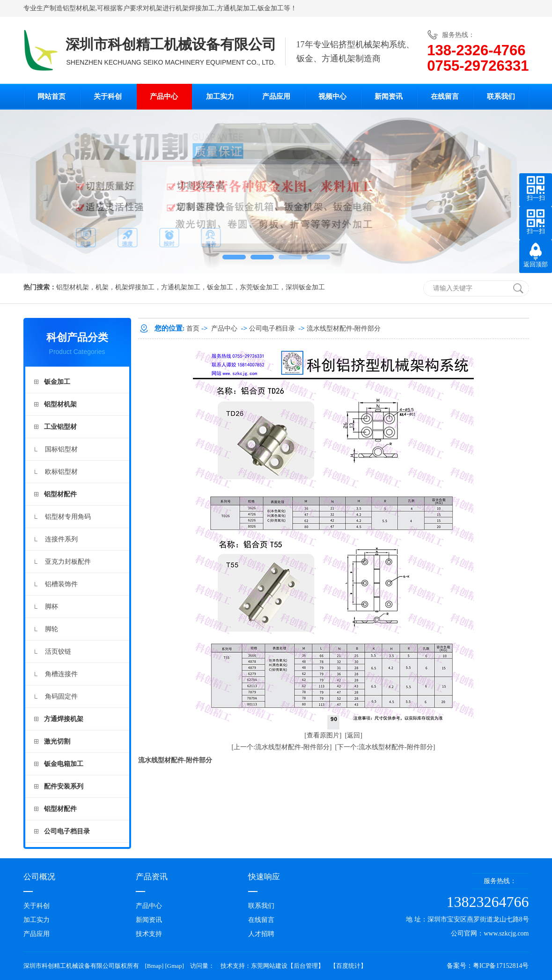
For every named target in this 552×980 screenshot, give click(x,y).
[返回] (354, 735)
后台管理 (306, 966)
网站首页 (52, 96)
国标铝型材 (61, 449)
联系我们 (501, 96)
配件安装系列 (64, 786)
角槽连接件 (61, 674)
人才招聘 (261, 934)
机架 (156, 8)
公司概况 (39, 877)
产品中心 (164, 96)
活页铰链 (58, 652)
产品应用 (276, 96)
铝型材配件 (60, 494)
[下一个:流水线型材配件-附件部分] (385, 747)
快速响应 (264, 877)
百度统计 (348, 966)
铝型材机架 (79, 8)
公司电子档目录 (67, 831)
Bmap (154, 966)
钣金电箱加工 (64, 764)
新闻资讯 (389, 96)
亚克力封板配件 (68, 562)
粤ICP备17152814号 (501, 966)
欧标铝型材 (61, 472)
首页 (193, 328)
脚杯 (52, 607)
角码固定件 (61, 696)
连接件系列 (61, 539)
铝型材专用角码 (68, 517)
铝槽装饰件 (61, 584)
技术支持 (149, 934)
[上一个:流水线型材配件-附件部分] (282, 747)
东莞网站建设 (269, 966)
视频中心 (332, 96)
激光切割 (57, 741)
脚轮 (52, 629)
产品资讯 (152, 877)
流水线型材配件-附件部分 (344, 328)
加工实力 (220, 96)
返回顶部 (536, 264)
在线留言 (445, 96)
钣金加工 (271, 8)
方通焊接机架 (64, 719)
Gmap (175, 966)
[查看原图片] (323, 735)
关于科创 (108, 96)
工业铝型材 (60, 427)
